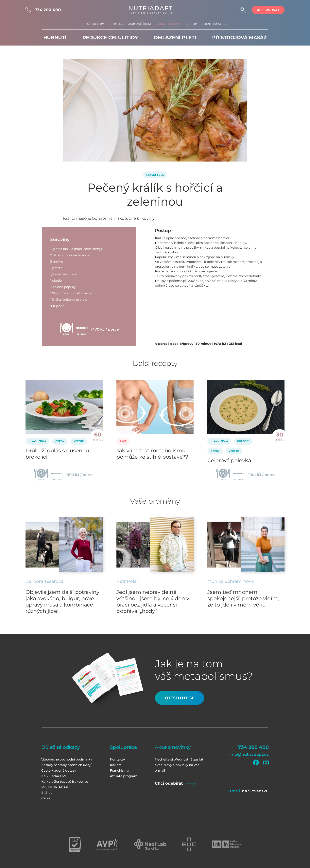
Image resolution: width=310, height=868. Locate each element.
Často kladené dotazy (59, 771)
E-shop (47, 793)
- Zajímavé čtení (139, 24)
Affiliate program (124, 776)
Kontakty (117, 759)
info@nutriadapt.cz (249, 754)
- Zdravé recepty (168, 24)
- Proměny (115, 24)
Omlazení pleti (175, 38)
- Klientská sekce (214, 24)
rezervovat (268, 10)
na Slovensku (255, 791)
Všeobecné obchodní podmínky (67, 759)
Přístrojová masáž (239, 38)
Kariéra (116, 765)
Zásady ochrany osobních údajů (67, 765)
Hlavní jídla (155, 175)
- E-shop (190, 24)
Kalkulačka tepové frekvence (65, 782)
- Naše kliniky (93, 24)
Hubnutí (55, 38)
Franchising (119, 771)
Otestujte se (180, 698)
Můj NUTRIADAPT (56, 787)
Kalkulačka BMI (54, 776)
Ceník (46, 798)
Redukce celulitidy (110, 38)
